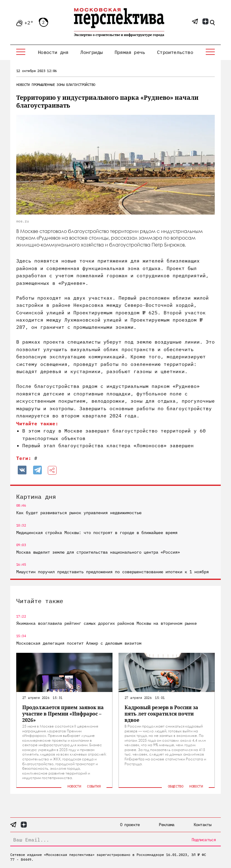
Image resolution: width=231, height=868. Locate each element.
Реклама (166, 825)
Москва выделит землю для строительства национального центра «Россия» (98, 552)
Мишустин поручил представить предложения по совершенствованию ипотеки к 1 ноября (112, 572)
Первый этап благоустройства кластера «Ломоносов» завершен (108, 445)
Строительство (175, 52)
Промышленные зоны (48, 85)
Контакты (202, 825)
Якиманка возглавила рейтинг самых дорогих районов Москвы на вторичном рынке (106, 623)
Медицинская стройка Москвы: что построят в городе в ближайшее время (97, 533)
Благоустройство (81, 85)
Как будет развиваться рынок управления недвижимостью (79, 513)
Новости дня (53, 52)
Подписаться (204, 840)
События (94, 786)
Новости (23, 85)
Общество (176, 786)
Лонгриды (91, 52)
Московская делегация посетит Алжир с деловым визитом (79, 643)
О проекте (130, 825)
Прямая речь (130, 52)
